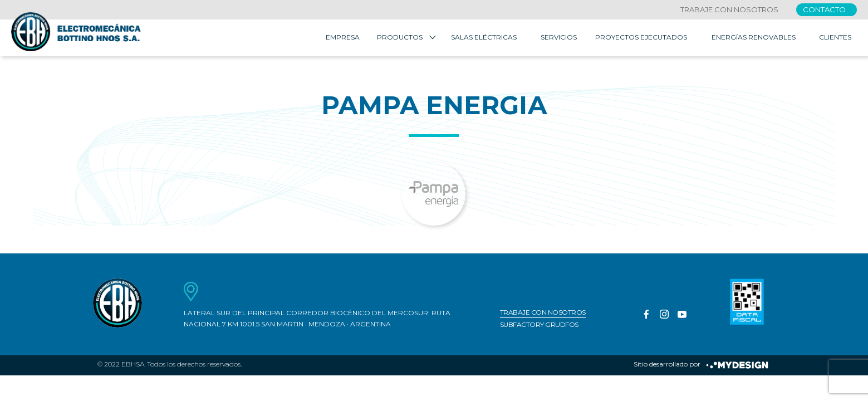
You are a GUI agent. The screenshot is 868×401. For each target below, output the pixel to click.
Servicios (559, 38)
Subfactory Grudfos (539, 327)
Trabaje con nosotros (729, 9)
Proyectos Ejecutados (641, 38)
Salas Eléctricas (484, 38)
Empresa (343, 38)
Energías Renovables (754, 38)
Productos (400, 38)
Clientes (835, 38)
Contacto (824, 9)
